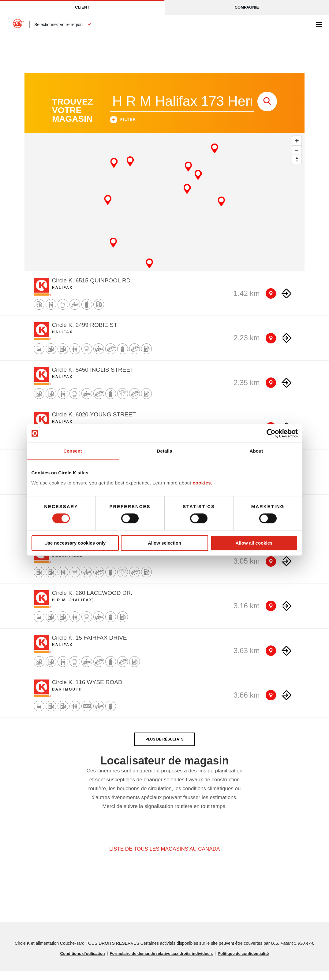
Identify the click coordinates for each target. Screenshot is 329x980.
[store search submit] (267, 110)
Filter (123, 129)
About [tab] (256, 451)
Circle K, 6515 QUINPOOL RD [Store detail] (91, 289)
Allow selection (164, 543)
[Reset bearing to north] (297, 168)
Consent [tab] (73, 451)
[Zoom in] (297, 150)
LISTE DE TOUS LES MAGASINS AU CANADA (164, 858)
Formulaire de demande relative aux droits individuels (161, 963)
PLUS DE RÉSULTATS (164, 748)
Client (82, 7)
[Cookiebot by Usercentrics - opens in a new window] (271, 433)
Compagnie (247, 7)
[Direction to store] (286, 302)
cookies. (203, 483)
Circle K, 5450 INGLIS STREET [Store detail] (93, 379)
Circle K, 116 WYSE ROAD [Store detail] (87, 691)
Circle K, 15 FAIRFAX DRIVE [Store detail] (90, 647)
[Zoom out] (297, 159)
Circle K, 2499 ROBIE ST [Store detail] (85, 334)
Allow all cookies (254, 543)
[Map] (164, 211)
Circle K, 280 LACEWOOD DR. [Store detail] (92, 602)
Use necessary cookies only (75, 543)
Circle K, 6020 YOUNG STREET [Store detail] (94, 423)
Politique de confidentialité (248, 963)
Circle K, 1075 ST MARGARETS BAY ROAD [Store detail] (110, 557)
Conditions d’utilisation (77, 963)
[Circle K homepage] (18, 25)
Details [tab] (165, 451)
